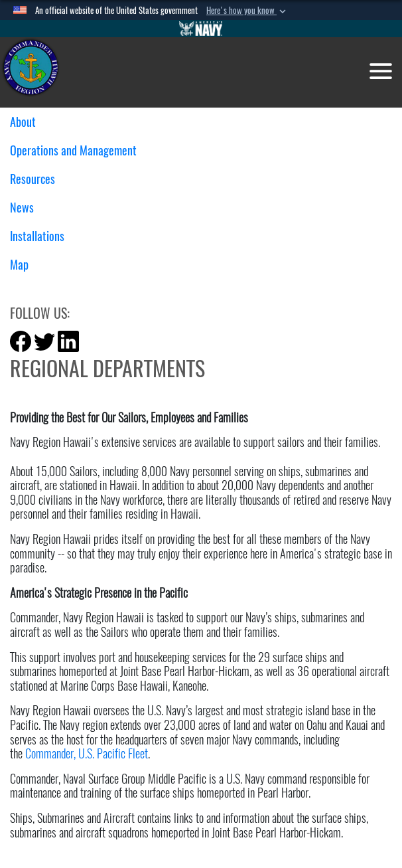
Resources (37, 179)
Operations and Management (78, 150)
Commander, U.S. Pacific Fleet (87, 753)
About (28, 122)
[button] (247, 11)
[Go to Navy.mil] (201, 29)
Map (19, 265)
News (27, 208)
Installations (42, 236)
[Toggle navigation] (381, 71)
